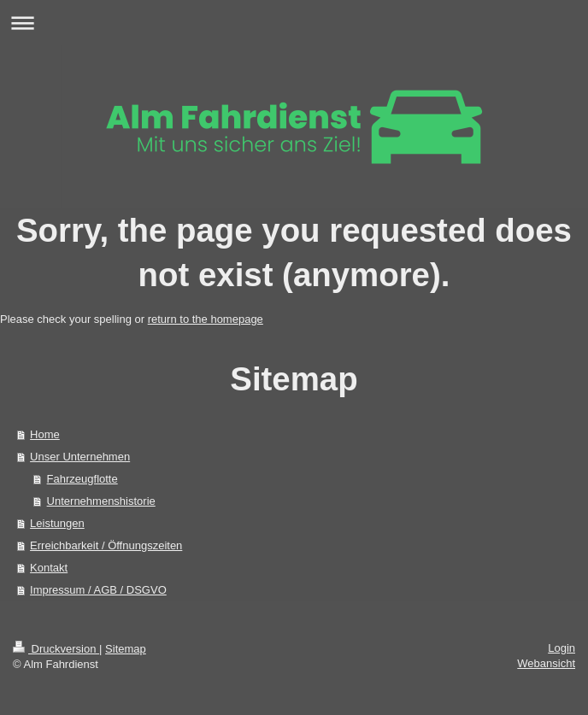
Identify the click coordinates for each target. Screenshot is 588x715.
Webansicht (546, 663)
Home (45, 434)
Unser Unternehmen (80, 457)
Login (562, 648)
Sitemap (126, 649)
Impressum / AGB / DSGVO (98, 590)
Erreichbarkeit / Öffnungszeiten (106, 545)
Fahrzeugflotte (82, 479)
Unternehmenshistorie (101, 501)
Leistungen (57, 523)
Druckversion (56, 649)
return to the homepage (206, 319)
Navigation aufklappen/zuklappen (294, 23)
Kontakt (49, 568)
